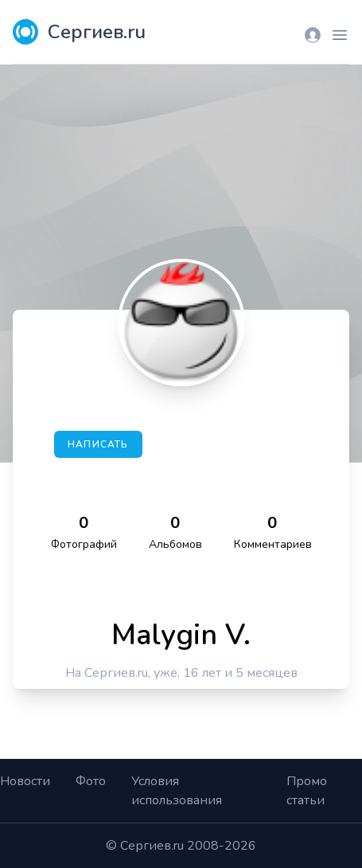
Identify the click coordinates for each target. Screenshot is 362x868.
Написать (98, 444)
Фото (91, 781)
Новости (25, 781)
